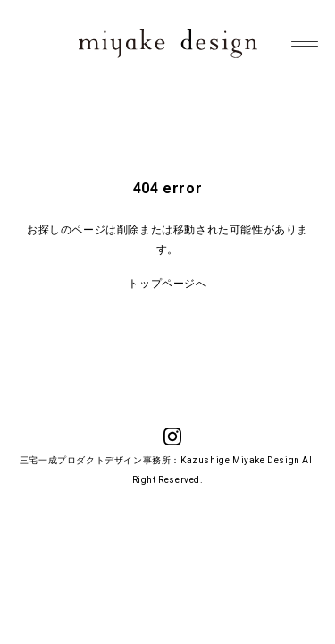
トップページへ (167, 284)
